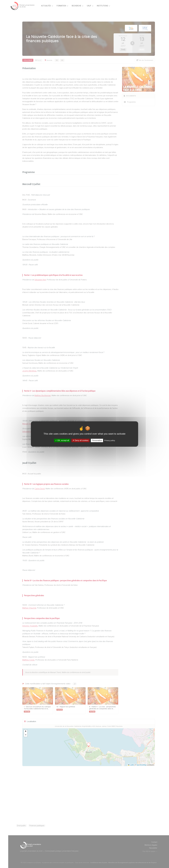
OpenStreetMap (141, 765)
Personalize (97, 440)
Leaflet (131, 765)
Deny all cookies (81, 440)
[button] (26, 731)
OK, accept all (62, 440)
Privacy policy (110, 440)
